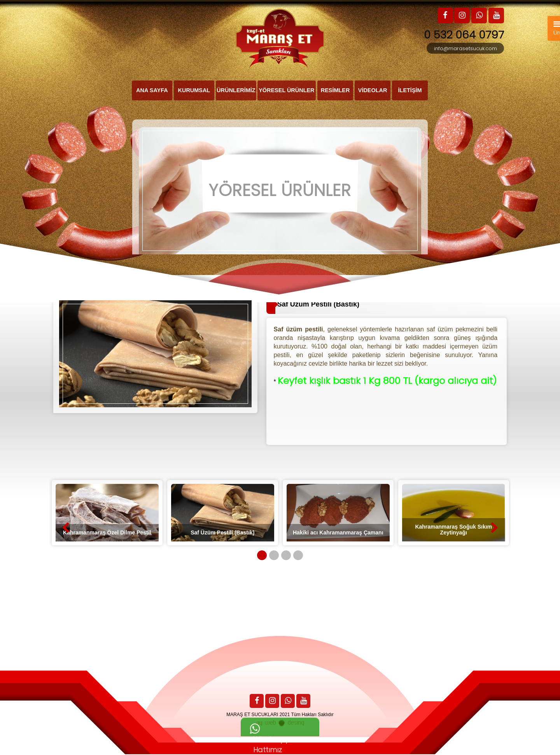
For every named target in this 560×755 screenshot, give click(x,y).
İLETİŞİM (410, 91)
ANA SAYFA (152, 91)
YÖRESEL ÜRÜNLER (287, 91)
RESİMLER (335, 91)
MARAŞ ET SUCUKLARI (252, 715)
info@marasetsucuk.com (465, 48)
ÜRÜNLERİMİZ (236, 91)
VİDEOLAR (373, 91)
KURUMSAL (194, 91)
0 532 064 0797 (463, 35)
